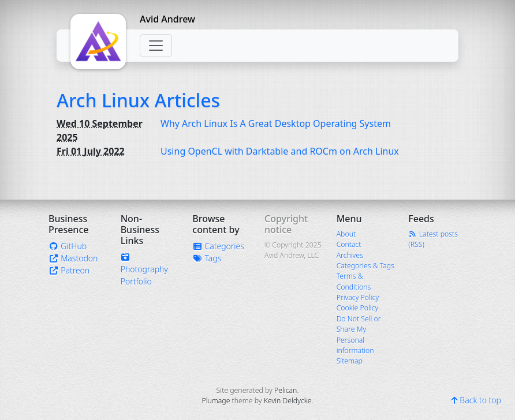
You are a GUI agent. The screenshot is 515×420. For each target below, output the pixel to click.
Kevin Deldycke (288, 401)
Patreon (69, 270)
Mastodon (73, 258)
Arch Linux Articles (138, 100)
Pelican (286, 390)
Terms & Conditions (354, 281)
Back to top (476, 400)
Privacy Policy (358, 297)
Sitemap (350, 361)
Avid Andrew (167, 19)
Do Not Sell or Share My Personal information (359, 335)
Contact (349, 244)
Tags (207, 258)
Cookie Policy (358, 308)
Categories (218, 246)
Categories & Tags (365, 266)
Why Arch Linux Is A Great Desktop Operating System (276, 123)
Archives (350, 255)
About (346, 234)
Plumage (216, 401)
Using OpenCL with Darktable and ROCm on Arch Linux (280, 151)
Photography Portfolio (144, 270)
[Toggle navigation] (156, 46)
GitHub (68, 246)
